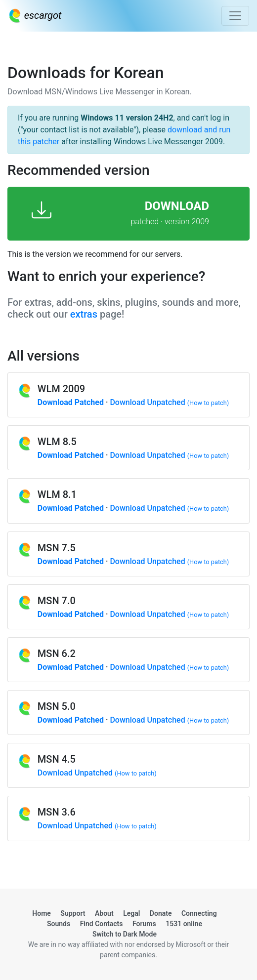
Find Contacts (102, 924)
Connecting (199, 913)
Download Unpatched (147, 402)
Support (73, 913)
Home (42, 913)
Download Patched (71, 402)
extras (84, 314)
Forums (144, 924)
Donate (161, 913)
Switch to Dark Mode (125, 934)
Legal (131, 913)
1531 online (184, 924)
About (104, 913)
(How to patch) (208, 403)
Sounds (59, 924)
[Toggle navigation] (235, 16)
